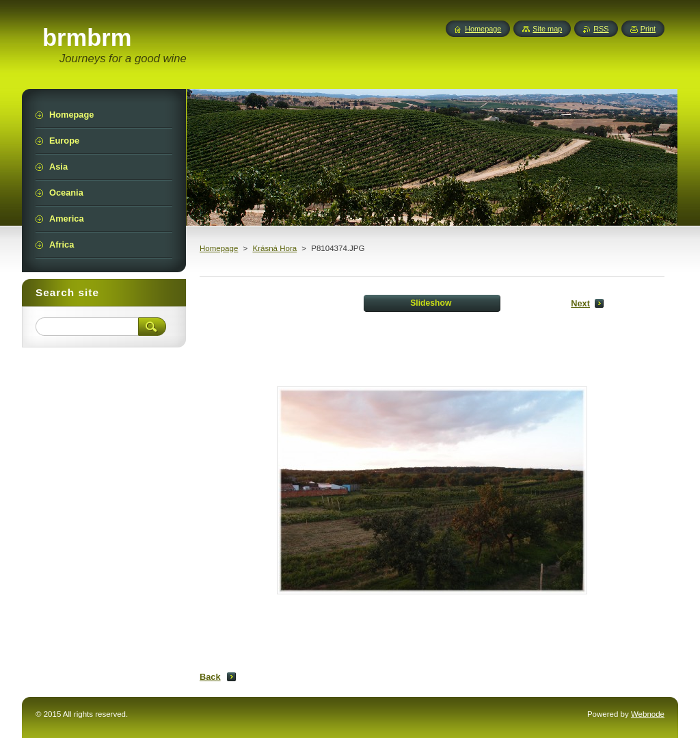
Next (580, 303)
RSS (601, 29)
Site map (547, 29)
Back (210, 677)
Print (648, 29)
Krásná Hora (274, 248)
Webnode (648, 714)
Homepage (219, 248)
